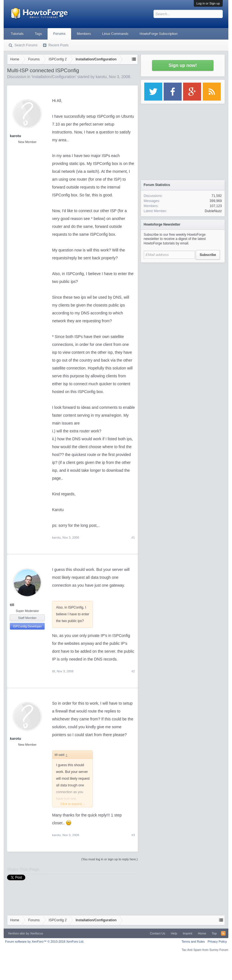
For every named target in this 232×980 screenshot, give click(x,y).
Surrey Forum (219, 950)
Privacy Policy (217, 942)
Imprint (188, 933)
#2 (133, 671)
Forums (59, 34)
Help (174, 933)
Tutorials (17, 34)
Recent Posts (58, 45)
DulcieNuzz (213, 211)
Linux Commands (115, 34)
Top (214, 933)
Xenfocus (37, 933)
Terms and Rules (193, 942)
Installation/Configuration (54, 77)
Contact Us (157, 933)
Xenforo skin (16, 933)
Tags (38, 34)
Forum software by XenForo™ (45, 942)
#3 (133, 835)
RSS (223, 933)
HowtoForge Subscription (159, 34)
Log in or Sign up (208, 3)
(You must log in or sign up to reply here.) (110, 859)
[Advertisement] (183, 301)
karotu (101, 77)
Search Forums (26, 45)
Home (202, 933)
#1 (133, 537)
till (12, 605)
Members (84, 34)
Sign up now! (183, 65)
